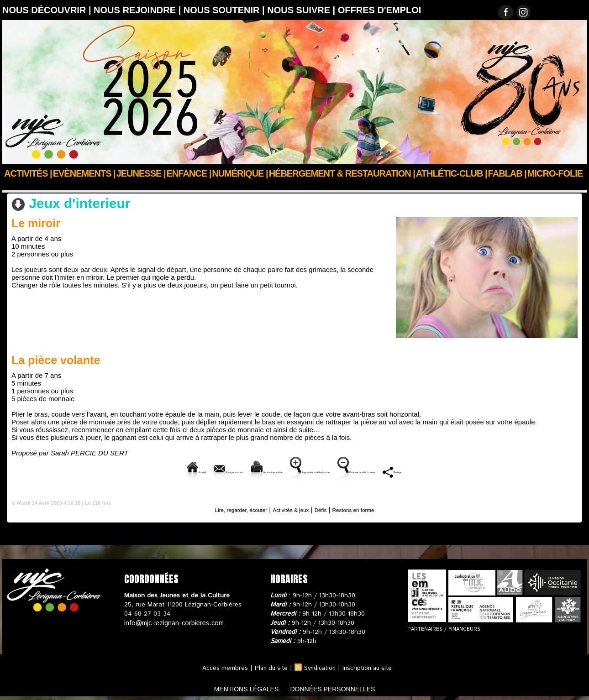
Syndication (320, 667)
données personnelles (342, 688)
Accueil (13, 186)
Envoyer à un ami (153, 471)
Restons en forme (368, 509)
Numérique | (240, 173)
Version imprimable (229, 471)
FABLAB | (507, 173)
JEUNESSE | (141, 173)
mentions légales (237, 688)
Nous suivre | (302, 10)
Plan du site (268, 667)
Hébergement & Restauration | (342, 173)
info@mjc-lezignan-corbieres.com (172, 622)
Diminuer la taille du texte (421, 471)
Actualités (47, 186)
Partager (493, 471)
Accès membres (221, 667)
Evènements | (84, 173)
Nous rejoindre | (139, 10)
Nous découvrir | (48, 10)
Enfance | (189, 173)
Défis (327, 509)
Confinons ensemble (101, 186)
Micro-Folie (555, 173)
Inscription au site (370, 667)
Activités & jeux (161, 186)
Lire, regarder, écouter (228, 509)
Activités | (28, 173)
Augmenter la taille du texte (321, 471)
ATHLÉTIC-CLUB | (452, 173)
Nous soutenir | (225, 10)
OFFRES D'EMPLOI (380, 10)
